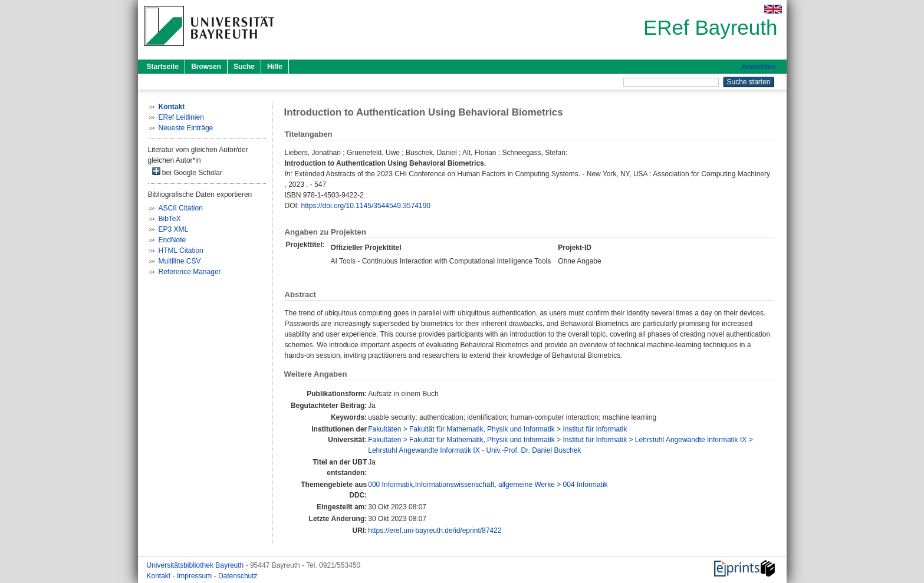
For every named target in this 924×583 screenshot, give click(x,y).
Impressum (195, 576)
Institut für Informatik (595, 429)
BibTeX (170, 219)
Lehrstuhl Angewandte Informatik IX (691, 440)
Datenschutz (238, 576)
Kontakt (160, 576)
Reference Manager (190, 272)
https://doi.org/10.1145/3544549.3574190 (366, 206)
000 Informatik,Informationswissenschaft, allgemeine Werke (461, 485)
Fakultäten (384, 429)
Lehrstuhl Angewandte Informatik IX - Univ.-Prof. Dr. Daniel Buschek (474, 450)
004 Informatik (586, 485)
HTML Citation (181, 251)
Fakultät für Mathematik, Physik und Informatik (482, 429)
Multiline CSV (180, 261)
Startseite (163, 67)
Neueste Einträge (186, 128)
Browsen (206, 67)
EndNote (172, 240)
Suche (244, 67)
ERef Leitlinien (181, 117)
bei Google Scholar (187, 172)
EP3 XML (174, 229)
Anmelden (758, 67)
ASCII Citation (181, 208)
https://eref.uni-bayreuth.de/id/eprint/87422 (435, 531)
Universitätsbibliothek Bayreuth (196, 565)
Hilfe (275, 67)
